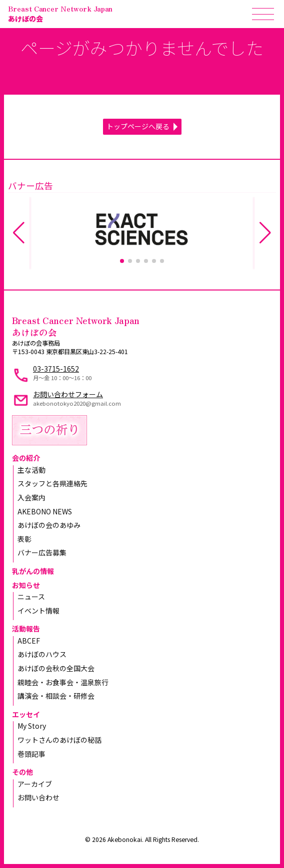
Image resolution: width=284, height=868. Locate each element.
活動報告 (26, 629)
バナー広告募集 (42, 552)
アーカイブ (35, 784)
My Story (32, 726)
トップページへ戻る (138, 126)
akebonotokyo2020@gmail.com (77, 403)
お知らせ (26, 585)
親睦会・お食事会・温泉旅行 (63, 682)
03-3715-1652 (56, 369)
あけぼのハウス (42, 654)
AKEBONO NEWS (45, 511)
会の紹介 (26, 458)
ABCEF (29, 641)
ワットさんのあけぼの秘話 (59, 740)
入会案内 (31, 497)
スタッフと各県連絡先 (52, 483)
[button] (122, 261)
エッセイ (26, 714)
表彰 (24, 539)
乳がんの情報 (33, 571)
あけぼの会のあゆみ (49, 525)
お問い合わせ (38, 797)
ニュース (31, 597)
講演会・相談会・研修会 (56, 696)
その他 (22, 772)
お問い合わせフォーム (68, 394)
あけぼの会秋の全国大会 (56, 668)
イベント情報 (38, 611)
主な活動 (31, 470)
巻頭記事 (31, 754)
